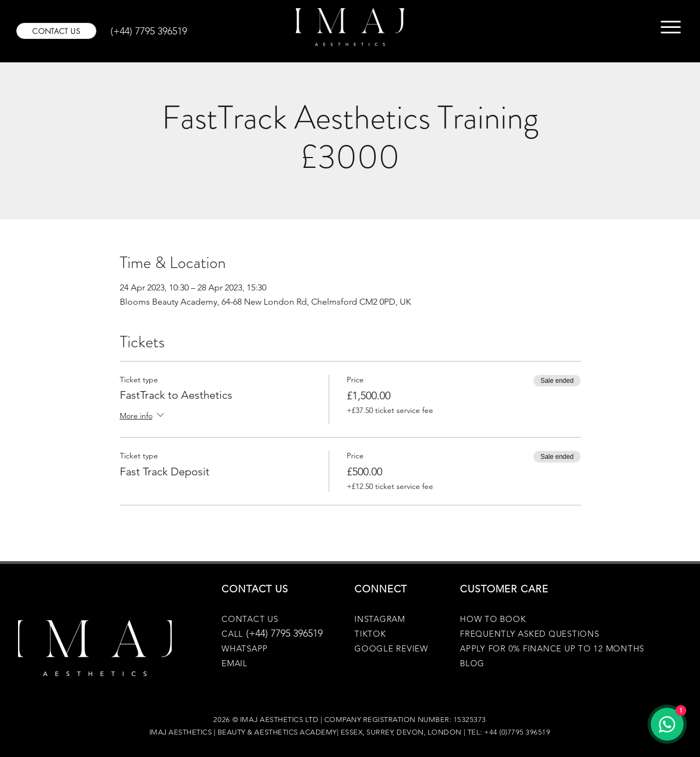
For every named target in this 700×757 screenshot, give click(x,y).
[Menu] (671, 27)
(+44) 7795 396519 (284, 633)
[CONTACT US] (56, 31)
